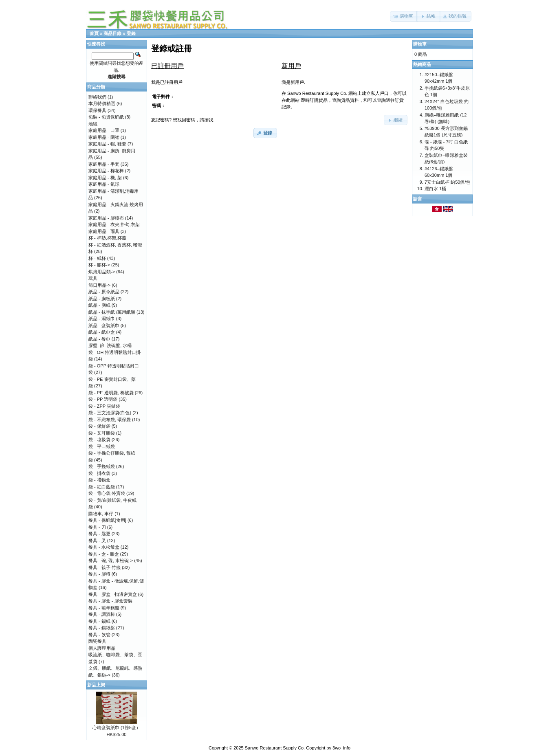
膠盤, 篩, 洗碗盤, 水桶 (110, 345)
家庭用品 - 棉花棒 (106, 171)
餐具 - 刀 (97, 527)
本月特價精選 (102, 103)
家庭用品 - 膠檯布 (106, 218)
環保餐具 (97, 110)
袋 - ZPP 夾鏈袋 (104, 406)
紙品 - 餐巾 (99, 339)
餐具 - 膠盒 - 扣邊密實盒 (113, 594)
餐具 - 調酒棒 (102, 614)
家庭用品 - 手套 (104, 164)
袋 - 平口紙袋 (102, 446)
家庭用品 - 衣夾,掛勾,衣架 (114, 224)
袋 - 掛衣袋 (99, 473)
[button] (404, 16)
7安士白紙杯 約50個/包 (447, 182)
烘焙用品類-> (102, 272)
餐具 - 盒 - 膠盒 (104, 554)
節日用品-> (99, 285)
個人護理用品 (102, 648)
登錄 (131, 33)
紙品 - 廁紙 (99, 305)
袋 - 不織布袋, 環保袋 (110, 420)
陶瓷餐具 (97, 641)
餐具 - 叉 (97, 541)
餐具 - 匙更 (99, 534)
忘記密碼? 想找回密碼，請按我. (183, 120)
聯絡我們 (97, 97)
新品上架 (96, 685)
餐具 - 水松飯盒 (104, 547)
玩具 (93, 278)
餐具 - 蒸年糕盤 (104, 608)
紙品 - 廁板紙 (102, 299)
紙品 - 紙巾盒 (102, 332)
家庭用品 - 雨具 (104, 231)
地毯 (93, 124)
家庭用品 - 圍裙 (104, 137)
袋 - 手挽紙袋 (102, 466)
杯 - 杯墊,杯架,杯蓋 (107, 238)
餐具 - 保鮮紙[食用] (107, 520)
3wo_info (341, 748)
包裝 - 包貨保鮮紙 (106, 117)
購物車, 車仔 (101, 514)
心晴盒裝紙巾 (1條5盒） (117, 727)
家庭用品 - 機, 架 (105, 178)
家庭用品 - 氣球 (104, 184)
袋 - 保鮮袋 (99, 426)
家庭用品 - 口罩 (104, 130)
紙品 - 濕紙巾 (102, 319)
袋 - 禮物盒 (99, 480)
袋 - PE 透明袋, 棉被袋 (111, 393)
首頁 (94, 33)
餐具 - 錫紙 (99, 621)
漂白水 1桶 (435, 189)
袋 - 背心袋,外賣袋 (107, 493)
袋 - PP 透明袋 (103, 399)
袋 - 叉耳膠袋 (102, 433)
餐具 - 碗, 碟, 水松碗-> (111, 560)
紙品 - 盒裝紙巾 (104, 325)
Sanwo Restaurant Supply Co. (275, 748)
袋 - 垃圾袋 (99, 440)
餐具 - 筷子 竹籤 (105, 567)
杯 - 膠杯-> (99, 265)
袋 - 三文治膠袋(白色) (110, 413)
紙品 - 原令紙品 (104, 292)
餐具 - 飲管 (99, 635)
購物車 (420, 44)
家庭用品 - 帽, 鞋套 (107, 144)
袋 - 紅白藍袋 (102, 487)
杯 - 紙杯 (97, 258)
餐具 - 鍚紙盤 (102, 628)
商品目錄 (112, 33)
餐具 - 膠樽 (99, 574)
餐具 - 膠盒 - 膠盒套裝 (110, 601)
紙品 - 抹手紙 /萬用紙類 (112, 312)
